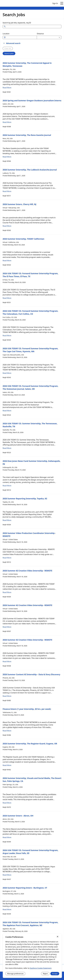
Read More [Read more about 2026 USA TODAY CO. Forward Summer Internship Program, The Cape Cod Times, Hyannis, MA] (7, 373)
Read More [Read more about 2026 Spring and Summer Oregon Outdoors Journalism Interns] (7, 122)
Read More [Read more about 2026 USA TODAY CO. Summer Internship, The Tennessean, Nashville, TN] (7, 448)
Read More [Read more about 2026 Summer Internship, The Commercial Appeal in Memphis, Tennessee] (7, 88)
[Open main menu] (62, 3)
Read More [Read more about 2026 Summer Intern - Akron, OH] (7, 837)
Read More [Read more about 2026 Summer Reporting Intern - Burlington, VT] (7, 909)
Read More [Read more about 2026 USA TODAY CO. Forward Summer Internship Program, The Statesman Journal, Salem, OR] (7, 411)
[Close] (58, 937)
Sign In (55, 3)
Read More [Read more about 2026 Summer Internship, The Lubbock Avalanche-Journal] (7, 191)
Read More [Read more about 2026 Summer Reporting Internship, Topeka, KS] (7, 520)
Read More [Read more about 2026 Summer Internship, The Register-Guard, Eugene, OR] (7, 765)
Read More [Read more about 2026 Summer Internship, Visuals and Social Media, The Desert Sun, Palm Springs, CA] (7, 803)
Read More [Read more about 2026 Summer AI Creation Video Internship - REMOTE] (7, 592)
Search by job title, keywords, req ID (17, 23)
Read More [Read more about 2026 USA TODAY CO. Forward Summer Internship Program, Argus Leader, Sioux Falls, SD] (7, 875)
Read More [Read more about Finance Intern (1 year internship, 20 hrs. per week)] (7, 731)
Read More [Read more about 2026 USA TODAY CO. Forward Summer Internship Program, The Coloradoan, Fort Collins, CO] (7, 336)
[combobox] (21, 37)
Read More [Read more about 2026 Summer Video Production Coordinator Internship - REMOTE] (7, 558)
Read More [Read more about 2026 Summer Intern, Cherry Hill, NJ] (7, 226)
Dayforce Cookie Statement (41, 968)
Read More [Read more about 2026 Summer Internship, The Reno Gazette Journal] (7, 157)
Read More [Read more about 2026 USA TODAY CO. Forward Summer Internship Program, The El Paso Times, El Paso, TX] (7, 298)
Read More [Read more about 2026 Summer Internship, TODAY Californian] (7, 261)
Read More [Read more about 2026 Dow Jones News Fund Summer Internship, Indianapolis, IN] (7, 486)
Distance (40, 34)
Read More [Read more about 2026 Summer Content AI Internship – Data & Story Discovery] (7, 696)
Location (6, 34)
